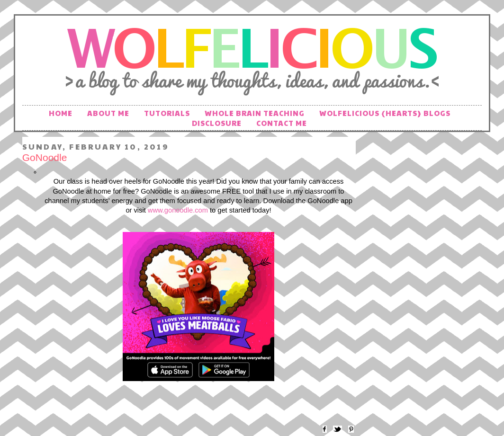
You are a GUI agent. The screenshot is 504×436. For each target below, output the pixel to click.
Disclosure (217, 123)
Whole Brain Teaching (255, 113)
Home (61, 113)
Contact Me (282, 123)
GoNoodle (45, 157)
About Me (108, 113)
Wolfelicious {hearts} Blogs (385, 113)
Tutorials (167, 113)
